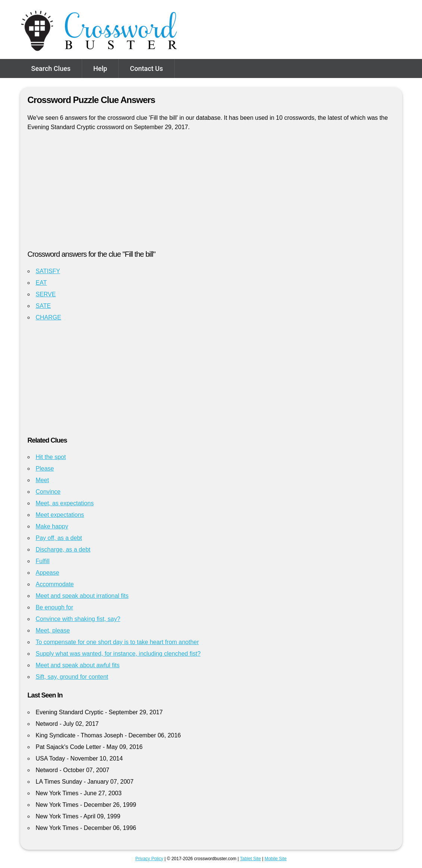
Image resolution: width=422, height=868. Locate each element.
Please (45, 469)
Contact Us (146, 68)
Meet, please (53, 630)
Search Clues (51, 68)
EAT (41, 283)
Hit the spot (51, 457)
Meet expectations (60, 515)
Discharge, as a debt (63, 549)
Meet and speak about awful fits (78, 665)
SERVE (46, 294)
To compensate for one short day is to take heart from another (118, 642)
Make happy (52, 526)
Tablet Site (250, 859)
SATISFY (48, 271)
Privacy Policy (149, 859)
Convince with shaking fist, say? (78, 619)
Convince (48, 492)
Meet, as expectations (65, 503)
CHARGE (49, 317)
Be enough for (55, 607)
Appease (48, 573)
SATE (43, 306)
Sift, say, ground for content (72, 677)
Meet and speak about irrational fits (82, 596)
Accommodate (55, 584)
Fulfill (43, 561)
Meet (43, 480)
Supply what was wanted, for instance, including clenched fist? (118, 654)
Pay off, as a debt (59, 538)
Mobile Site (276, 859)
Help (100, 68)
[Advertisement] (211, 194)
